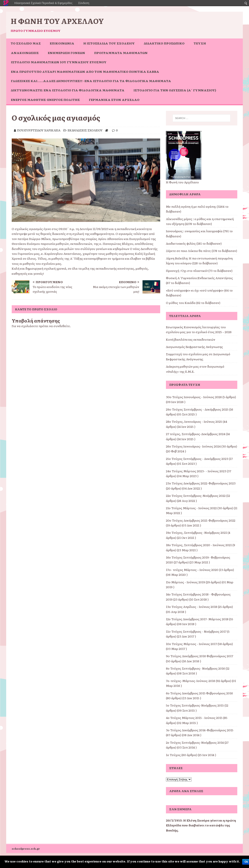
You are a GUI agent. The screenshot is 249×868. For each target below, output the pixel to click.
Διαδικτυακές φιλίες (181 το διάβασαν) (194, 243)
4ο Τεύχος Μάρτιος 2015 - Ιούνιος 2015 (194, 718)
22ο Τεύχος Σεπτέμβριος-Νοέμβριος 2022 (196, 495)
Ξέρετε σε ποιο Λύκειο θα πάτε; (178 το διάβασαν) (201, 251)
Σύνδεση (84, 3)
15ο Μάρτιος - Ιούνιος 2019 (185, 582)
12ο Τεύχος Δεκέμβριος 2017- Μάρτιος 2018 (197, 619)
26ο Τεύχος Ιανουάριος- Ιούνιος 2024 (193, 446)
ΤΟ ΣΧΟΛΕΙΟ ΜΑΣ (26, 43)
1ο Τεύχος (173, 755)
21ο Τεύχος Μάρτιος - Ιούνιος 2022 (191, 508)
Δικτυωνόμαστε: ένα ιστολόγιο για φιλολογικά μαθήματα (68, 90)
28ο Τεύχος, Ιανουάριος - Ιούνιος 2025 (194, 421)
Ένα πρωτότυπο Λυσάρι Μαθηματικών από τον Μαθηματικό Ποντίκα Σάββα (85, 71)
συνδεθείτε (62, 326)
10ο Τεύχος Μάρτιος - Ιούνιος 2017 (191, 644)
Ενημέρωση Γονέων (66, 53)
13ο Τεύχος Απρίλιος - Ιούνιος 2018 (192, 607)
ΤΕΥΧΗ (200, 43)
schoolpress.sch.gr (26, 849)
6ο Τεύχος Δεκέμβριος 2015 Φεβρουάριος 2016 (199, 693)
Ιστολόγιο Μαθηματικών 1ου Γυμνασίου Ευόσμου (59, 62)
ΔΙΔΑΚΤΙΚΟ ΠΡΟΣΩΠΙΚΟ (164, 43)
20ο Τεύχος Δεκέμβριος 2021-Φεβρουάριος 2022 (201, 520)
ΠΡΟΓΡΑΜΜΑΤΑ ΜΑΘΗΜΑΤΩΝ (121, 53)
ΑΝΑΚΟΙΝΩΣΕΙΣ (25, 53)
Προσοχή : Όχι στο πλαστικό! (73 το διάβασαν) (199, 271)
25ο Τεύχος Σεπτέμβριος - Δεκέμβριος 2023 (197, 459)
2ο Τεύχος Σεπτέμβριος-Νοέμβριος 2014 (195, 742)
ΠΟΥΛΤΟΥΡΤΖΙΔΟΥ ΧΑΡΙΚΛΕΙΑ (39, 130)
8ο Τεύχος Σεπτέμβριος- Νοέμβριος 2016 (195, 668)
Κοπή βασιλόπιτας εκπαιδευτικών (191, 339)
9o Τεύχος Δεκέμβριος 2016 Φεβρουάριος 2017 (200, 656)
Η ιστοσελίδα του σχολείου (109, 43)
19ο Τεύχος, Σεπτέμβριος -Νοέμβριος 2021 (196, 532)
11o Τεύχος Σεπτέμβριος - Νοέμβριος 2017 (196, 631)
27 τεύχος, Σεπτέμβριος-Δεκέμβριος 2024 (196, 434)
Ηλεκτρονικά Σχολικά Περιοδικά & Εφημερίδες (43, 3)
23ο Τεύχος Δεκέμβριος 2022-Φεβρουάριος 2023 (201, 483)
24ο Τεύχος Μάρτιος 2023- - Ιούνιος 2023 (196, 471)
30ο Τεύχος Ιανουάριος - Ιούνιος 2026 (194, 397)
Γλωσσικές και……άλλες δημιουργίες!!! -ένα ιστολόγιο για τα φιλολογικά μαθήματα (91, 81)
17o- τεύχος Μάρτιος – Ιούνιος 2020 (192, 570)
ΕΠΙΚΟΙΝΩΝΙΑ (62, 43)
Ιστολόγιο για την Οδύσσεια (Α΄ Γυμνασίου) (175, 90)
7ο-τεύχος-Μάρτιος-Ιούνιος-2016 (191, 681)
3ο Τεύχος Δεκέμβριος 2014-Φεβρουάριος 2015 (200, 730)
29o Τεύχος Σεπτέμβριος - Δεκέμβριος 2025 (197, 409)
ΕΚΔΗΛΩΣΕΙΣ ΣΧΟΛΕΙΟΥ (85, 130)
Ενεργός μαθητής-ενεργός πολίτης (45, 100)
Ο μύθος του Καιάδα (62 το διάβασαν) (193, 303)
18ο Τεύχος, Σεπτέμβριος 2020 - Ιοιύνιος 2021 (199, 545)
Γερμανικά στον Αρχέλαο (114, 100)
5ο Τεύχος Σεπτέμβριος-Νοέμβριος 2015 (195, 705)
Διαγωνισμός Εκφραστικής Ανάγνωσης (194, 347)
